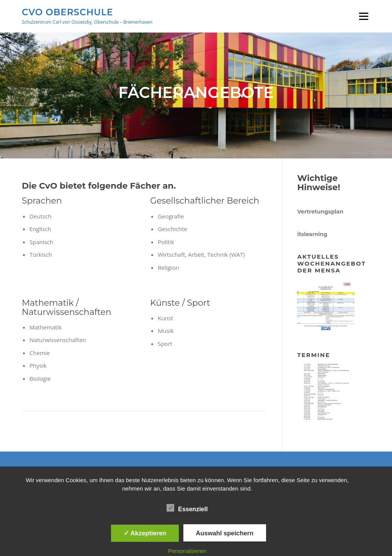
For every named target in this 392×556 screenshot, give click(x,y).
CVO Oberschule (67, 12)
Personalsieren (187, 551)
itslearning (312, 234)
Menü (363, 16)
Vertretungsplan (320, 212)
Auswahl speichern (225, 533)
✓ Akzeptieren (145, 533)
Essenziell (187, 508)
